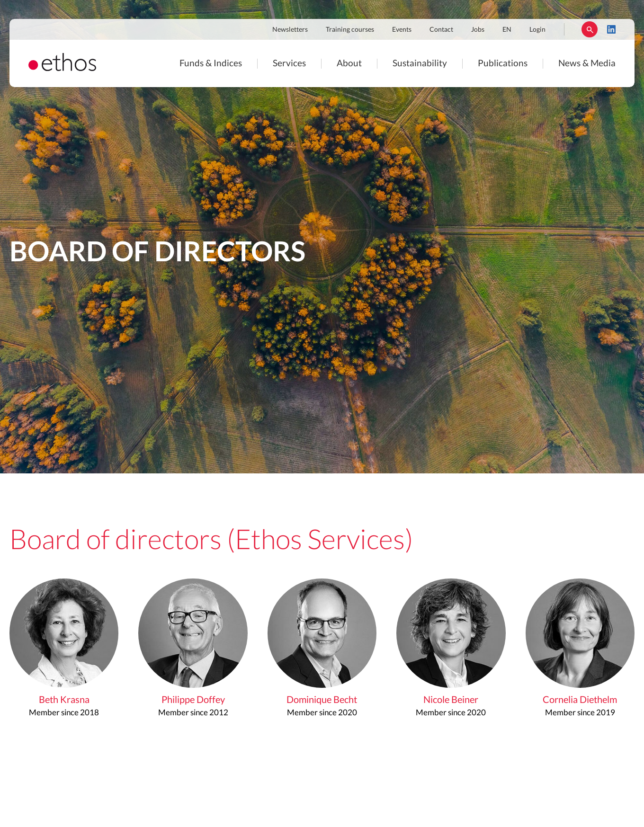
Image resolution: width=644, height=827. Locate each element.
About (349, 64)
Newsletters (290, 30)
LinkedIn (611, 29)
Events (402, 30)
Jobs (478, 30)
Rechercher (590, 29)
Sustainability (420, 64)
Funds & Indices (211, 64)
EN (507, 30)
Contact (441, 30)
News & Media (587, 64)
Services (289, 64)
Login (537, 30)
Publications (503, 64)
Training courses (350, 30)
